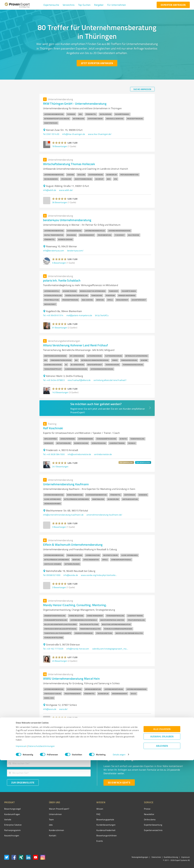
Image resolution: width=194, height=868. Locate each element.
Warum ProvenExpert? (53, 809)
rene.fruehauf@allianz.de (79, 380)
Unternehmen (50, 814)
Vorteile (8, 819)
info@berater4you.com (54, 250)
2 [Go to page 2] (119, 733)
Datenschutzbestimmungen (41, 854)
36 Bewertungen (60, 202)
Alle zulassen (162, 837)
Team (46, 819)
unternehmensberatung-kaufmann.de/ (104, 515)
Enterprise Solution (13, 825)
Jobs (45, 825)
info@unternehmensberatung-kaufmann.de (63, 515)
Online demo (133, 819)
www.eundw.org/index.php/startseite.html (99, 575)
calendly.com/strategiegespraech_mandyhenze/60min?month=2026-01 (110, 649)
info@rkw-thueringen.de (74, 134)
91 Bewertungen (60, 328)
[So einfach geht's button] (119, 783)
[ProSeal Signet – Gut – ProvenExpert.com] (178, 814)
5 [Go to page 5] (136, 733)
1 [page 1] (113, 733)
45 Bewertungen (60, 661)
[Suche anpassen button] (142, 89)
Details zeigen (119, 862)
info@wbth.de (50, 190)
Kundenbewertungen (95, 825)
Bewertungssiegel (12, 809)
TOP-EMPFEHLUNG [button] (126, 462)
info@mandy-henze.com (78, 649)
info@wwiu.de (50, 709)
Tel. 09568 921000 (52, 575)
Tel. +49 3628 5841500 (54, 454)
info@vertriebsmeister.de (79, 454)
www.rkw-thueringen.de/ (100, 134)
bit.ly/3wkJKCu (102, 315)
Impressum (21, 854)
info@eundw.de (71, 575)
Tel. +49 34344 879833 (54, 380)
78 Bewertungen (60, 146)
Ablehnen (162, 854)
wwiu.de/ (63, 709)
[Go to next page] (153, 733)
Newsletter (132, 814)
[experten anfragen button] (173, 5)
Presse (130, 809)
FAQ (87, 814)
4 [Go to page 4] (130, 733)
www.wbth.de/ (66, 190)
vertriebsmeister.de (103, 454)
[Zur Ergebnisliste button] (23, 783)
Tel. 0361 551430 (51, 134)
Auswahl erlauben (162, 844)
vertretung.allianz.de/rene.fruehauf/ (110, 380)
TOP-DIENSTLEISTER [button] (143, 462)
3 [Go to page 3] (124, 733)
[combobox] (49, 763)
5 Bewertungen (59, 263)
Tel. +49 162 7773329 (53, 649)
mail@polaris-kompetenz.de (79, 315)
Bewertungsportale (94, 819)
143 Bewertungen (60, 392)
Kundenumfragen (12, 814)
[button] (51, 5)
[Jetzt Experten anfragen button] (97, 63)
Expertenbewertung (136, 825)
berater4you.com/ (75, 250)
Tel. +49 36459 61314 (53, 315)
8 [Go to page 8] (147, 733)
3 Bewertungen (59, 527)
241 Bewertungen (60, 466)
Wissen (88, 809)
